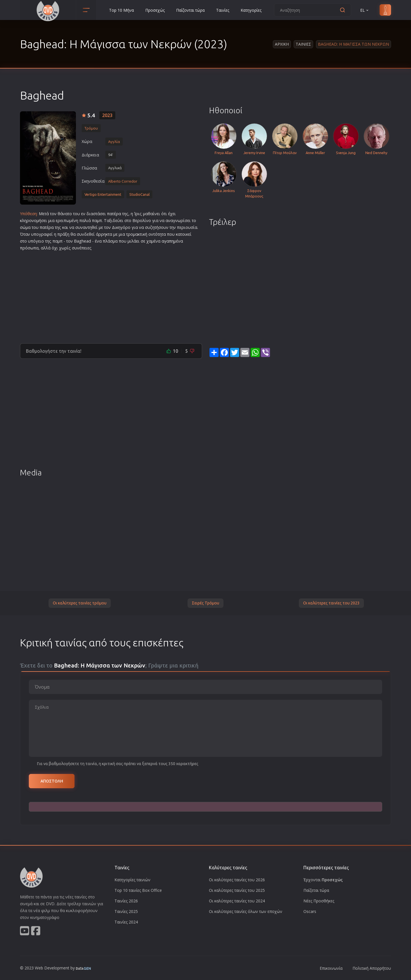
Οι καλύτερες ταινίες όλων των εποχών (246, 911)
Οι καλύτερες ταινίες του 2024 (237, 901)
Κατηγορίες (251, 10)
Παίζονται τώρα (190, 10)
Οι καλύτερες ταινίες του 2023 (331, 603)
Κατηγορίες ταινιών (132, 880)
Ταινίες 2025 (126, 911)
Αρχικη (282, 44)
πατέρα (114, 214)
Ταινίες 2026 (126, 901)
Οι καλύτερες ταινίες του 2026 (237, 880)
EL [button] (365, 10)
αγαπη (168, 241)
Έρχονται (323, 880)
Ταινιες (303, 44)
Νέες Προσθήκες (319, 901)
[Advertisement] (111, 295)
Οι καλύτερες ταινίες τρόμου (80, 603)
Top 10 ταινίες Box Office (138, 890)
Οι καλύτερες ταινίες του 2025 (237, 890)
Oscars (310, 911)
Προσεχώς (155, 10)
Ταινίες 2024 (126, 922)
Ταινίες (223, 10)
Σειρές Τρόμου (205, 603)
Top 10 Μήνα (121, 10)
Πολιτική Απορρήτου (372, 968)
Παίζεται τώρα (316, 890)
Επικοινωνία (331, 968)
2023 (107, 115)
